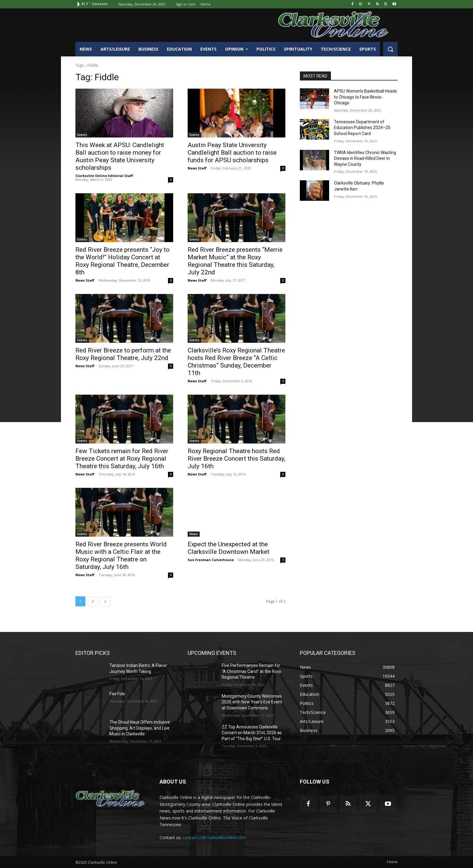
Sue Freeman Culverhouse (211, 560)
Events (82, 135)
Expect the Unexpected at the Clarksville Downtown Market (229, 548)
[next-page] (105, 601)
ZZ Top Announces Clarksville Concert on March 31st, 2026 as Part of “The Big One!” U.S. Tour (252, 733)
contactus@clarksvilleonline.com (214, 837)
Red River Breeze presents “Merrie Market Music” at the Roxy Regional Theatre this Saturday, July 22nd (235, 261)
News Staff (197, 168)
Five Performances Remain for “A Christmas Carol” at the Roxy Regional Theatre (251, 671)
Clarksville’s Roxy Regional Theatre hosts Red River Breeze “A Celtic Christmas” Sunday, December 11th (236, 362)
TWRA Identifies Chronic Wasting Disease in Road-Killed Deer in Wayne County (365, 158)
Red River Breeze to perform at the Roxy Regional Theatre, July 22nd (123, 354)
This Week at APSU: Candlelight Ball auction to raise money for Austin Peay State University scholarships (120, 156)
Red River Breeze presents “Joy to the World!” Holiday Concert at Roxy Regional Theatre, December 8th (122, 261)
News (194, 534)
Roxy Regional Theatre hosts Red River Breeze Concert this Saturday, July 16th (237, 459)
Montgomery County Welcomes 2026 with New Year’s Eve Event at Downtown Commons (252, 702)
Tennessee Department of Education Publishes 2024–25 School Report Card (362, 128)
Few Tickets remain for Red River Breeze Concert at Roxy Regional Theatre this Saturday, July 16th (122, 459)
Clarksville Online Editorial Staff (104, 176)
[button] (390, 49)
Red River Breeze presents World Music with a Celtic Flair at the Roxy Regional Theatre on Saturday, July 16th (121, 556)
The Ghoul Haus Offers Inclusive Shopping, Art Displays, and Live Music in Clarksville (140, 728)
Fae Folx (117, 694)
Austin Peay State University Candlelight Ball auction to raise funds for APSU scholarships (232, 153)
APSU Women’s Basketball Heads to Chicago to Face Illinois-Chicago (365, 97)
